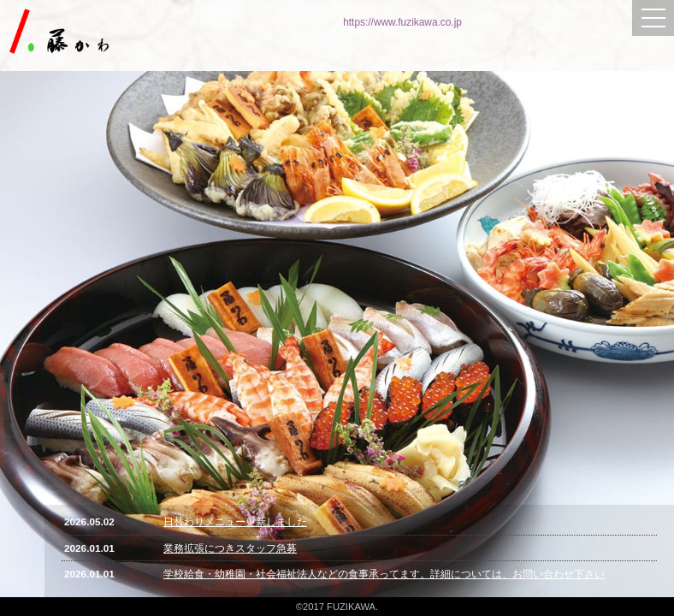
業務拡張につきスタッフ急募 (230, 548)
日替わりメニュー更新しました (235, 521)
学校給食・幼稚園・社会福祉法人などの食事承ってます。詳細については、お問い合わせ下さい (384, 574)
